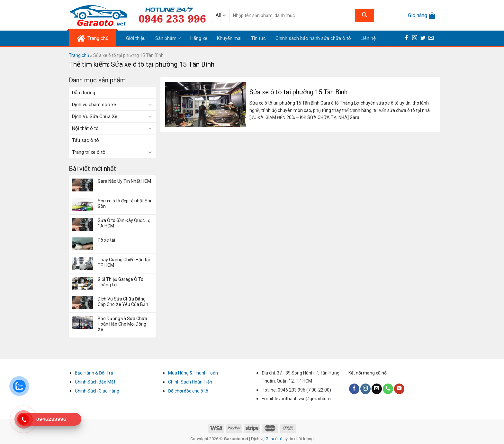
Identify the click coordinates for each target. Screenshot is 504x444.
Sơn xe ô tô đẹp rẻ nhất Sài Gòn (124, 203)
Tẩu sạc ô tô (85, 140)
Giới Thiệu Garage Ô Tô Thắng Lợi (121, 282)
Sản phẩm (168, 38)
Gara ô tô (274, 439)
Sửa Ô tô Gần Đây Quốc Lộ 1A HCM (124, 223)
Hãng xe (199, 38)
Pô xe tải (106, 240)
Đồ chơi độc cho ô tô (188, 391)
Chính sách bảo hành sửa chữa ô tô (313, 38)
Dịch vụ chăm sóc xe (94, 105)
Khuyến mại (229, 38)
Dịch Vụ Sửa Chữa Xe (95, 116)
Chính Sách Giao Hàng (97, 391)
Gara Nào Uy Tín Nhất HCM (124, 181)
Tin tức (258, 38)
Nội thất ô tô (85, 128)
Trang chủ (79, 55)
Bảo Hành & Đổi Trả (94, 373)
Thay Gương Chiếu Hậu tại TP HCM (124, 262)
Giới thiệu (136, 38)
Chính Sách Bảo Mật (95, 382)
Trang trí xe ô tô (89, 152)
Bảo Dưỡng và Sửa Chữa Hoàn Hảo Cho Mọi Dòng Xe (122, 324)
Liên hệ (368, 38)
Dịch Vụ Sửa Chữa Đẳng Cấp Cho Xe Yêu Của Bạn (123, 302)
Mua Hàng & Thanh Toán (193, 373)
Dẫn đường (84, 93)
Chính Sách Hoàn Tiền (190, 382)
